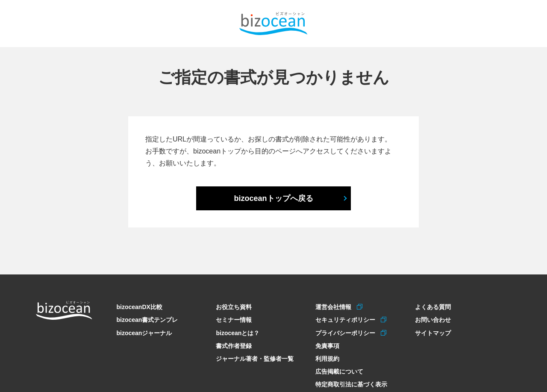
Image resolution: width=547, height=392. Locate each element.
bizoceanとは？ (238, 332)
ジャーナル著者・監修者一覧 (255, 357)
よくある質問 (433, 307)
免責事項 (327, 345)
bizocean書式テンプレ (147, 319)
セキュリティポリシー (346, 319)
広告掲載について (339, 370)
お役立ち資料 (234, 307)
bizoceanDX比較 (139, 307)
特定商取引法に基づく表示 (351, 382)
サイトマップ (433, 332)
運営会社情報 (334, 307)
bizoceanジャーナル (144, 332)
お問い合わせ (433, 319)
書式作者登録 (234, 345)
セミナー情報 (234, 319)
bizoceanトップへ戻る (273, 198)
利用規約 (327, 357)
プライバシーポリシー (346, 332)
